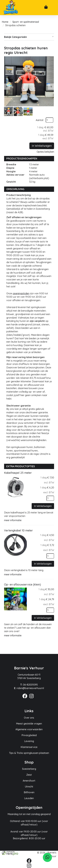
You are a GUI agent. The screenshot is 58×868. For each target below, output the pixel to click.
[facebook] (26, 699)
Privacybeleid (29, 735)
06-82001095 (29, 685)
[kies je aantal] (50, 498)
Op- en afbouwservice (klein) (22, 584)
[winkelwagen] (46, 7)
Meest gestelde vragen (29, 724)
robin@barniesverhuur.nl (29, 688)
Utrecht (29, 787)
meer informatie (13, 520)
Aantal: (40, 120)
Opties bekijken (45, 152)
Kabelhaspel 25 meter (18, 473)
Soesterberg (29, 769)
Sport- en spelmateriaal (26, 22)
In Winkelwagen (42, 146)
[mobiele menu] (53, 8)
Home (5, 22)
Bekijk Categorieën (29, 37)
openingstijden (21, 293)
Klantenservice (29, 747)
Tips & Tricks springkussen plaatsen (29, 753)
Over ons (29, 718)
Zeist (29, 775)
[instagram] (32, 699)
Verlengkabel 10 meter (18, 530)
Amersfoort (29, 781)
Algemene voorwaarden (29, 729)
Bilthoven (29, 792)
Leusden (29, 798)
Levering (29, 741)
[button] (7, 87)
